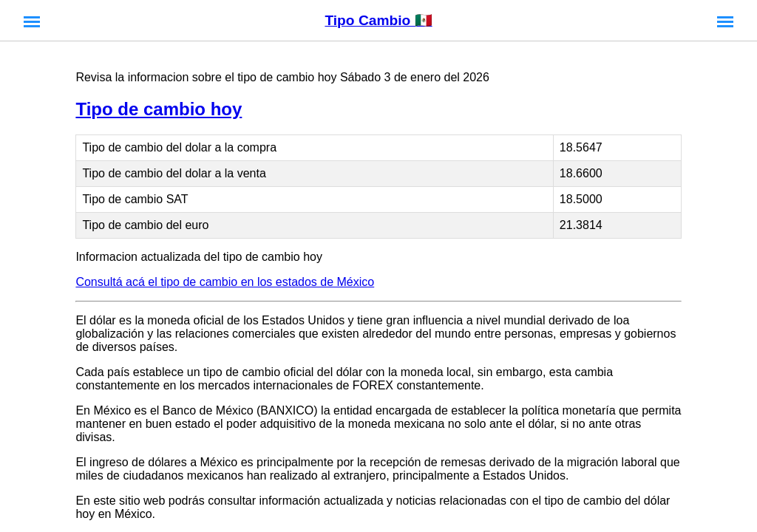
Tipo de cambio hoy (159, 109)
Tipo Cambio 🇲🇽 (378, 20)
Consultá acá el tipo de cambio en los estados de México (225, 282)
